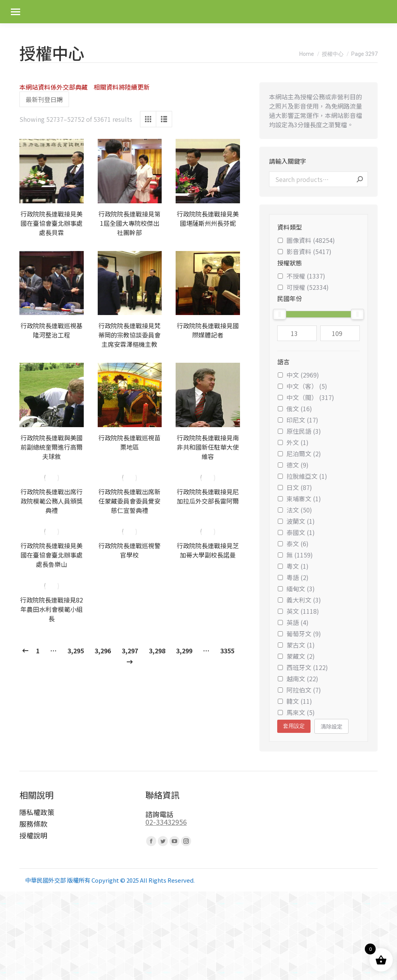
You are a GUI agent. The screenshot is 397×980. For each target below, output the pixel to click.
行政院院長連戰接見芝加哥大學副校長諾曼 (208, 550)
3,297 (130, 651)
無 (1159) (295, 555)
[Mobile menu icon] (16, 12)
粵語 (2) (293, 577)
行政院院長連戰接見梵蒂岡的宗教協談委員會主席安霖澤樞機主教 (129, 335)
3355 (227, 651)
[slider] (280, 314)
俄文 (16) (295, 409)
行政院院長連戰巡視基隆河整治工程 (52, 330)
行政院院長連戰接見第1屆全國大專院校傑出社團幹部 (129, 223)
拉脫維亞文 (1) (302, 476)
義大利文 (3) (299, 600)
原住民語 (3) (299, 431)
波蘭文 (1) (296, 521)
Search (360, 179)
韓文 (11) (295, 701)
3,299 (184, 651)
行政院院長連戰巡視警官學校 (129, 550)
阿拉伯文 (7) (299, 690)
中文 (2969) (298, 375)
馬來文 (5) (296, 712)
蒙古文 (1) (296, 645)
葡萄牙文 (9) (299, 634)
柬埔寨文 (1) (299, 499)
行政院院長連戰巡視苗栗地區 (129, 442)
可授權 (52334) (303, 287)
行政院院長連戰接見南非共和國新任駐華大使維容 (208, 447)
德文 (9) (293, 465)
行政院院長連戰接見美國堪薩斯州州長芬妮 (208, 218)
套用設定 (294, 726)
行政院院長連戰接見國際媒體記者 (208, 330)
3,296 (103, 651)
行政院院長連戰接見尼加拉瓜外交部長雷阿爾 (208, 496)
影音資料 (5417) (304, 251)
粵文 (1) (293, 566)
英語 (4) (293, 622)
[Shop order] (44, 99)
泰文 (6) (293, 544)
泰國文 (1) (296, 532)
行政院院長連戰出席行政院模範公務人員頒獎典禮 (52, 501)
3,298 (157, 651)
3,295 (76, 651)
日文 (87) (295, 487)
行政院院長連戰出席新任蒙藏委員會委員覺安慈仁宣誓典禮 (129, 501)
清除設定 (331, 726)
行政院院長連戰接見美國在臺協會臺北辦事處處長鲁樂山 (52, 555)
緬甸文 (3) (296, 589)
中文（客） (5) (302, 386)
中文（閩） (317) (306, 397)
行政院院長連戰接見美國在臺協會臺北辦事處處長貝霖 (52, 223)
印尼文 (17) (298, 420)
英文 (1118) (298, 611)
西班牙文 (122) (303, 667)
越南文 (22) (298, 679)
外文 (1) (293, 442)
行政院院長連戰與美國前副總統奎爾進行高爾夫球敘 (52, 447)
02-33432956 (166, 822)
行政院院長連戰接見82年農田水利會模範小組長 (52, 609)
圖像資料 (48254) (306, 240)
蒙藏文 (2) (296, 656)
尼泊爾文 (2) (299, 454)
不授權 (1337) (301, 276)
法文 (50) (295, 510)
